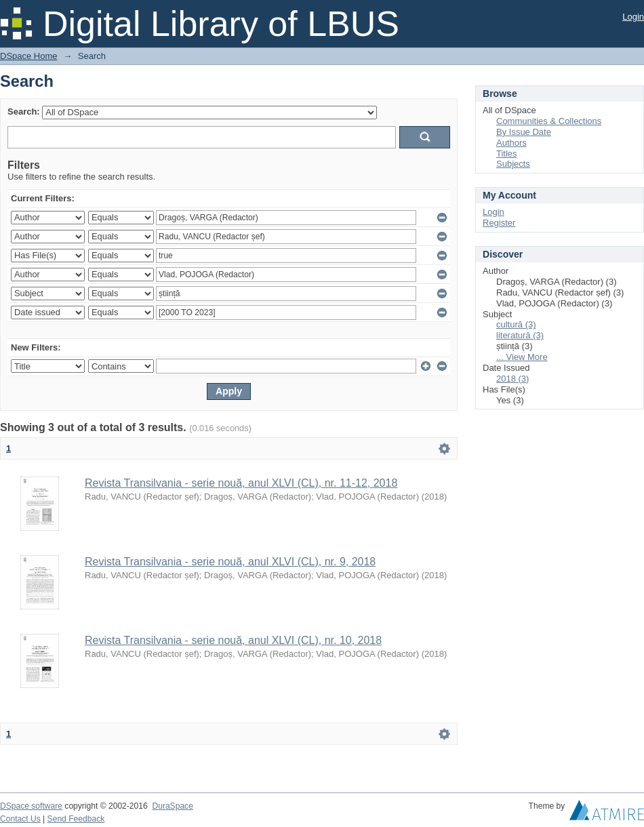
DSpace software (31, 806)
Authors (511, 143)
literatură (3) (520, 335)
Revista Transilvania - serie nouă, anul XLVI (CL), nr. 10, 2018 (233, 640)
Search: (24, 112)
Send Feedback (76, 819)
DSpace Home (29, 56)
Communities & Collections (549, 121)
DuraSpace (172, 806)
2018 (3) (512, 379)
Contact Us (20, 819)
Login (633, 17)
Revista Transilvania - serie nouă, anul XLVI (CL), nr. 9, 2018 (230, 562)
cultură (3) (516, 324)
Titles (507, 154)
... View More (522, 357)
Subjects (513, 164)
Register (499, 223)
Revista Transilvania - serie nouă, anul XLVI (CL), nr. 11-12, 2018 (241, 483)
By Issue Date (524, 132)
